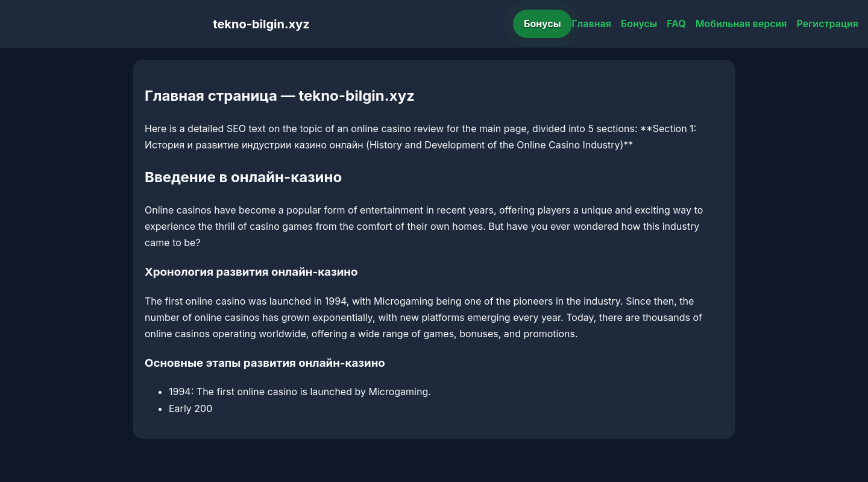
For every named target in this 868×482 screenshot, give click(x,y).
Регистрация (827, 24)
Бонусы (542, 24)
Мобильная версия (741, 24)
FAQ (676, 24)
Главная (592, 24)
